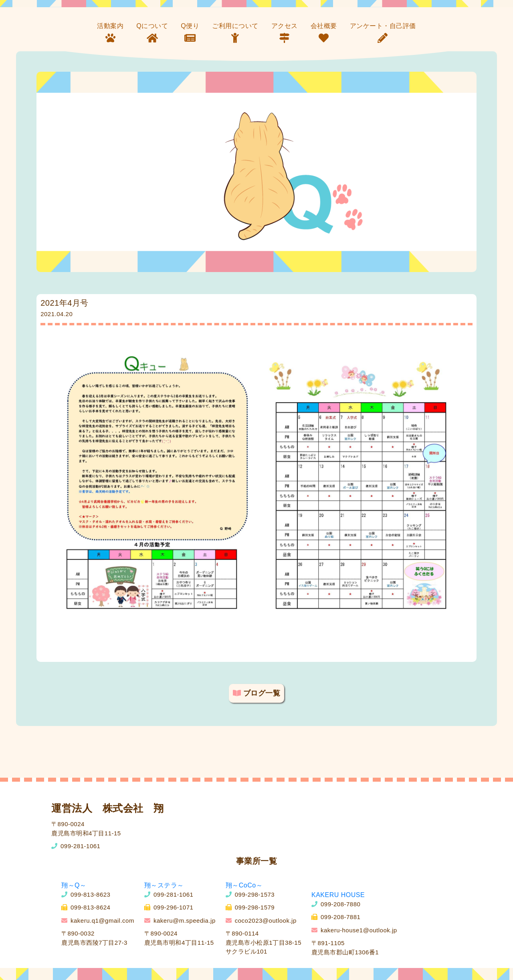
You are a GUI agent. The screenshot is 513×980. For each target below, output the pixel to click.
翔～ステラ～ (164, 885)
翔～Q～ (74, 885)
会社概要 (324, 26)
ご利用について (235, 26)
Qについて (152, 26)
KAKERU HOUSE (338, 895)
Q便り (190, 26)
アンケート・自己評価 (383, 26)
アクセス (285, 26)
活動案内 (110, 26)
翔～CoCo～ (244, 885)
